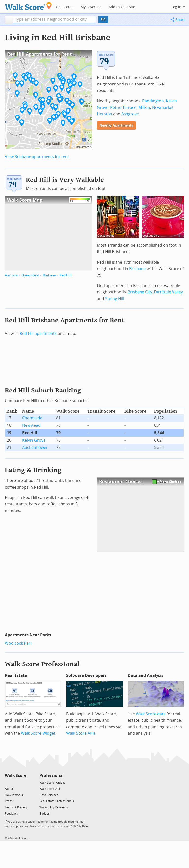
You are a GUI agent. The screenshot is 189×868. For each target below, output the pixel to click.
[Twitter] (8, 782)
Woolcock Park (19, 643)
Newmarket (163, 108)
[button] (9, 19)
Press (9, 801)
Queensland (30, 275)
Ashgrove (130, 114)
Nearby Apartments (116, 126)
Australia (11, 275)
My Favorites (91, 7)
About (9, 789)
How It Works (14, 795)
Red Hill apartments (38, 333)
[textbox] (55, 19)
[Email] (23, 782)
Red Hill (65, 275)
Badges (45, 814)
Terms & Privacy (16, 807)
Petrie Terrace (123, 108)
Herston (105, 114)
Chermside (32, 418)
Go (103, 19)
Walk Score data (151, 714)
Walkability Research (54, 807)
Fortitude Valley (168, 292)
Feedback (11, 814)
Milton (144, 108)
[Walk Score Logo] (28, 6)
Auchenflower (35, 448)
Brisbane (49, 275)
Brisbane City (140, 292)
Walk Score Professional (42, 664)
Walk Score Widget (38, 733)
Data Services (49, 795)
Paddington (153, 101)
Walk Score (16, 775)
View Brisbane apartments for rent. (38, 157)
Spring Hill (115, 299)
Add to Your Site (122, 7)
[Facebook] (15, 782)
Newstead (31, 425)
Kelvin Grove (34, 440)
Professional (52, 775)
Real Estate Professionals (57, 801)
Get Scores (65, 7)
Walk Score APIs (81, 733)
